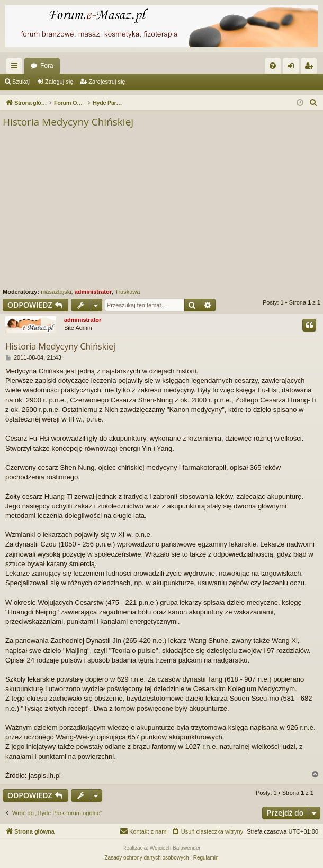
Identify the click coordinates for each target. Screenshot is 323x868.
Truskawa (127, 292)
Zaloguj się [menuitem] (293, 68)
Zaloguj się (59, 82)
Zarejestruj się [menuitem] (311, 68)
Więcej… (16, 68)
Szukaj (21, 82)
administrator (93, 292)
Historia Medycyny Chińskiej (68, 122)
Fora (47, 66)
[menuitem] (273, 66)
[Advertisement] (161, 209)
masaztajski (56, 292)
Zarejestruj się (107, 82)
